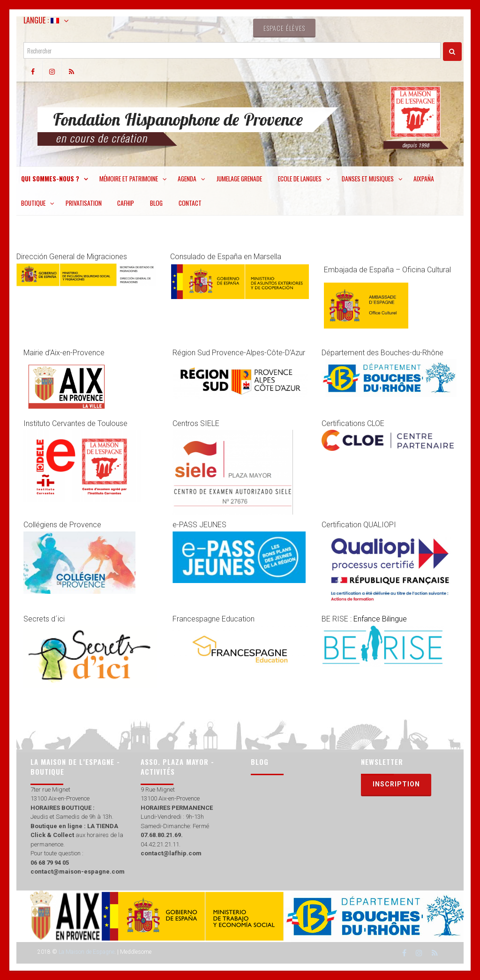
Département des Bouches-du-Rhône (382, 353)
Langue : (41, 20)
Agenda (187, 179)
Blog (156, 203)
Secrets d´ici (44, 619)
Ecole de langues (300, 179)
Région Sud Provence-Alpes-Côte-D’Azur (239, 353)
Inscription (396, 784)
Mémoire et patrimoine (129, 179)
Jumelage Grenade (239, 179)
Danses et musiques (368, 179)
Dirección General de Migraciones (72, 257)
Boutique (33, 203)
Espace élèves (284, 28)
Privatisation (84, 203)
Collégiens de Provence (62, 525)
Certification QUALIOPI (360, 525)
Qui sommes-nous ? (50, 179)
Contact (190, 203)
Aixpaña (424, 179)
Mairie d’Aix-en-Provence (65, 353)
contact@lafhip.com (171, 853)
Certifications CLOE (354, 423)
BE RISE (365, 619)
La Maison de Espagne (86, 952)
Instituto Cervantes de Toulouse (75, 423)
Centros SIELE (196, 423)
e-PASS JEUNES (199, 525)
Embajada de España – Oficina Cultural (387, 270)
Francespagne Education (214, 619)
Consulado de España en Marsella (227, 257)
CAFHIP (126, 203)
